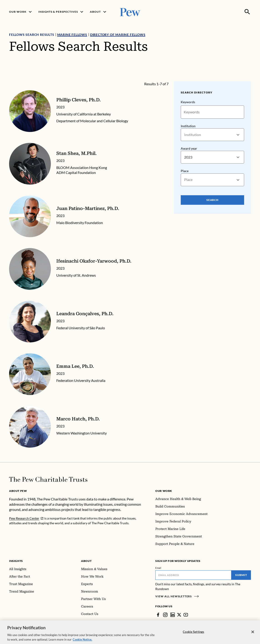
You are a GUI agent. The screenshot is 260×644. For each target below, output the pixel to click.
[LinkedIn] (173, 615)
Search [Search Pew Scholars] (213, 200)
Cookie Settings (193, 635)
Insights (16, 561)
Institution (188, 126)
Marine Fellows (72, 35)
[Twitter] (179, 615)
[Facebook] (158, 615)
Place (185, 171)
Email (158, 568)
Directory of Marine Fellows (118, 35)
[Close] (253, 635)
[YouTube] (186, 615)
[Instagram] (165, 615)
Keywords (188, 102)
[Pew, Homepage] (130, 12)
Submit (241, 575)
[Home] (48, 479)
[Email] (193, 575)
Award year (189, 148)
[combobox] (184, 135)
